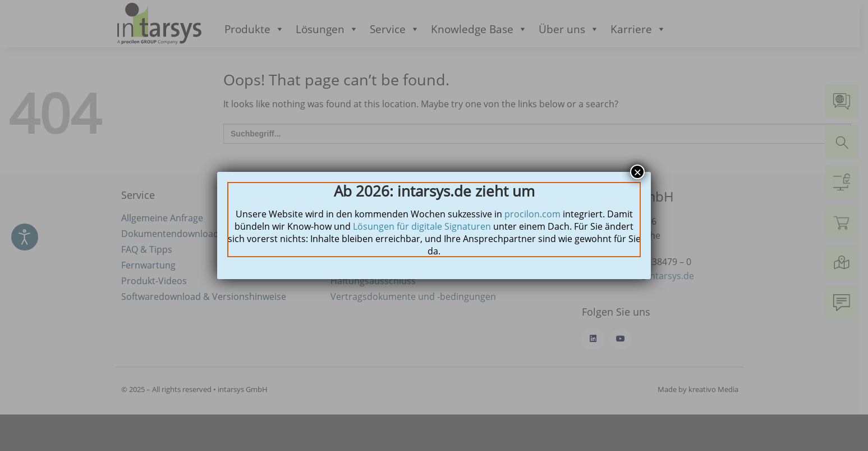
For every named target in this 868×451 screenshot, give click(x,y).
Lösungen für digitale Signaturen (422, 226)
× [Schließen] (637, 172)
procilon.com (532, 214)
